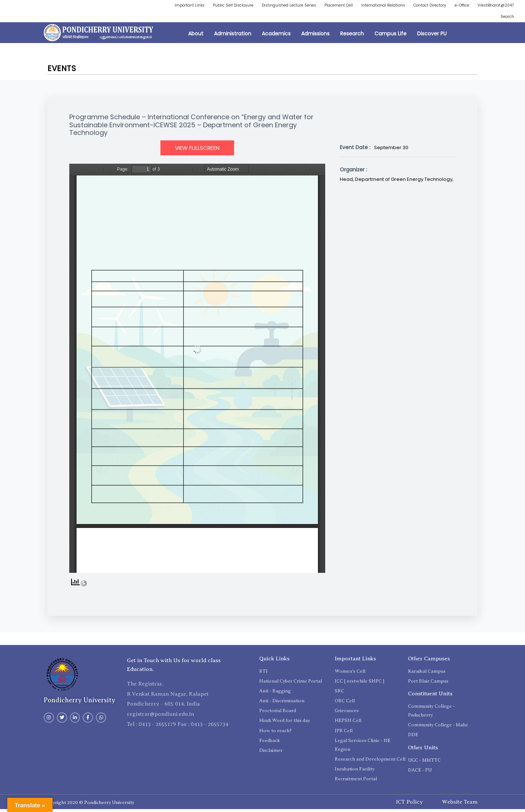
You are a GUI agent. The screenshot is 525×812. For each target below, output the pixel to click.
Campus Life (390, 36)
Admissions (315, 36)
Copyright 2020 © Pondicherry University (89, 805)
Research (352, 36)
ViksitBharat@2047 (469, 18)
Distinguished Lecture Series (309, 6)
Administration (233, 36)
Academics (276, 36)
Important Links (199, 6)
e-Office (505, 6)
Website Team (460, 804)
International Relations (415, 6)
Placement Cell (365, 6)
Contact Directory (468, 6)
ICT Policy (409, 804)
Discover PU (432, 36)
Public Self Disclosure (247, 6)
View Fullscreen (197, 150)
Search (506, 18)
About (196, 36)
